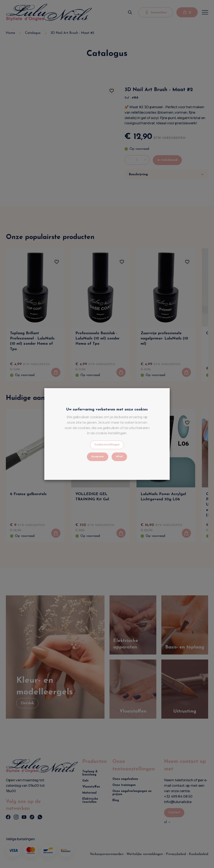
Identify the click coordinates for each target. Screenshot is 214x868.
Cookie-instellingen (107, 445)
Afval (119, 457)
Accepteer (98, 457)
